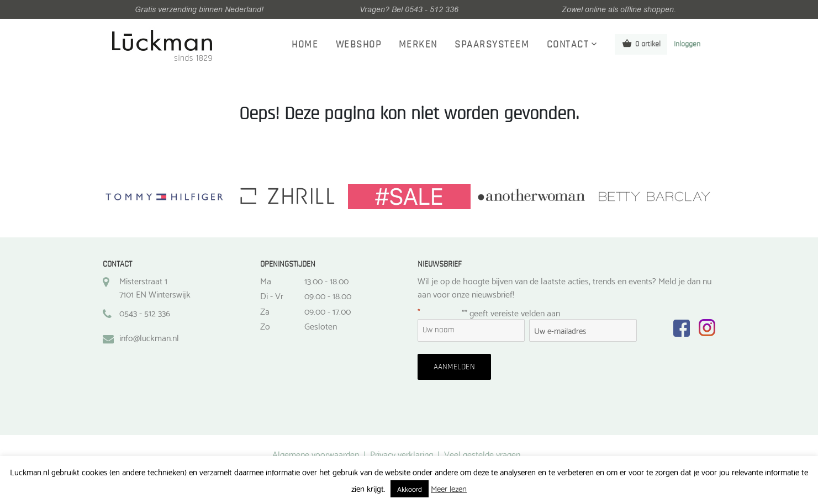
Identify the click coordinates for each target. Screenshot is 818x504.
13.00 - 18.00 (326, 280)
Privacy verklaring (402, 453)
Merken (418, 45)
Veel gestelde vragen (482, 453)
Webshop (359, 45)
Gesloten (321, 326)
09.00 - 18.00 (328, 295)
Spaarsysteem (492, 45)
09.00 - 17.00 (328, 311)
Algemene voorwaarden (316, 453)
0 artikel (641, 43)
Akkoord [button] (410, 489)
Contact (568, 45)
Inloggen (687, 44)
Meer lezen (449, 488)
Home (305, 45)
